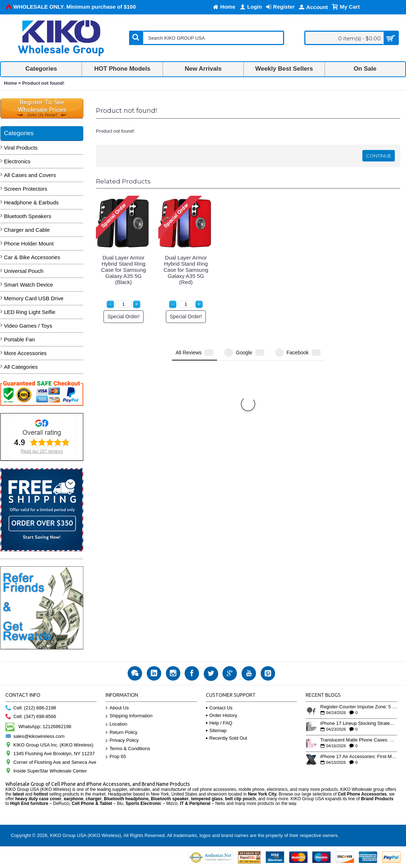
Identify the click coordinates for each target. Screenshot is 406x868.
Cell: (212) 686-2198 (31, 708)
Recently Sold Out (227, 738)
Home (10, 83)
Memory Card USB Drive (34, 298)
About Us (117, 708)
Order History (222, 715)
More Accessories (25, 353)
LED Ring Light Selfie (30, 312)
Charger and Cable (27, 230)
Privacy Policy (122, 741)
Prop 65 (116, 757)
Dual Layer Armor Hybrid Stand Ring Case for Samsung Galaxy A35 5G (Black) (123, 270)
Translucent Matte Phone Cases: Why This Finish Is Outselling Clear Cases (359, 740)
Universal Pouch (24, 271)
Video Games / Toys (28, 326)
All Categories (21, 367)
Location (116, 724)
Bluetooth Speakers (28, 216)
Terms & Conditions (128, 749)
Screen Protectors (26, 189)
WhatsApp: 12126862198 (38, 727)
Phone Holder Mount (29, 243)
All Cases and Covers (30, 175)
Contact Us (219, 708)
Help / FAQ (219, 723)
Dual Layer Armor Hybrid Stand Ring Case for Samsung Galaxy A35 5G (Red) (186, 270)
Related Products (123, 181)
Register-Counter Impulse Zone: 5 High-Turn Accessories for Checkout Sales (359, 707)
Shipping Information (129, 716)
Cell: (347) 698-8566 (31, 717)
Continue (379, 156)
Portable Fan (19, 339)
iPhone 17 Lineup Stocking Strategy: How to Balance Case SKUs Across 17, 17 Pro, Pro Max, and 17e (359, 723)
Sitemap (216, 730)
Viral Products (21, 148)
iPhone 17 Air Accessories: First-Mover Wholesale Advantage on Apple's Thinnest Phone (359, 757)
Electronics (17, 161)
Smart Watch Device (28, 285)
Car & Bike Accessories (32, 257)
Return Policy (122, 733)
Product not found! (43, 83)
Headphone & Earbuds (31, 202)
